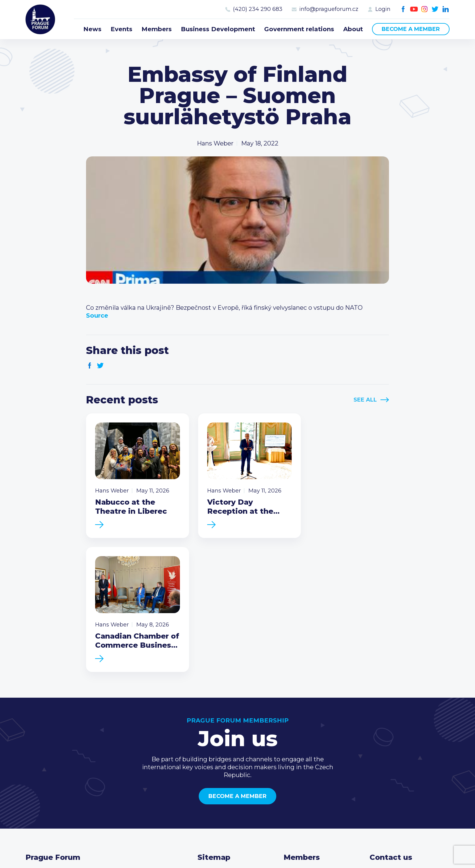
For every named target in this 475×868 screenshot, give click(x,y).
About (353, 29)
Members (157, 29)
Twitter (435, 9)
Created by (238, 847)
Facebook (403, 9)
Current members (311, 734)
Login (383, 9)
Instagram (425, 9)
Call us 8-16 (386, 734)
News (92, 29)
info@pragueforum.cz (329, 9)
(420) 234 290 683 (258, 9)
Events (121, 29)
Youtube (414, 9)
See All (365, 400)
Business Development (218, 29)
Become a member (411, 29)
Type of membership (315, 743)
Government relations (299, 29)
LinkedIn (446, 9)
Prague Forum (41, 20)
